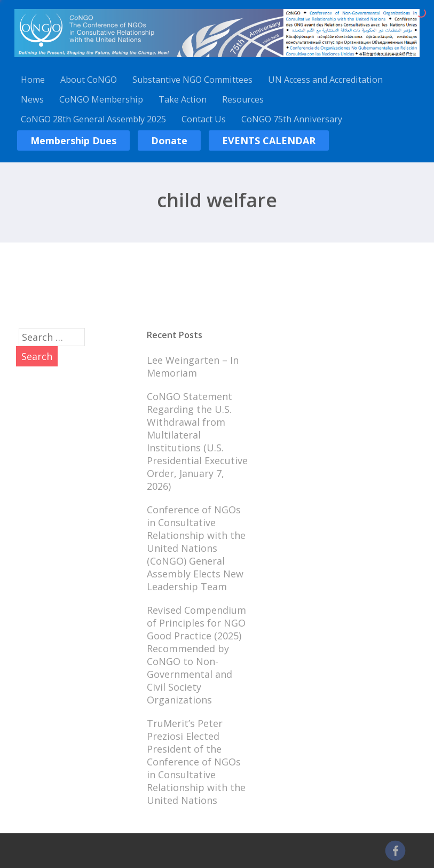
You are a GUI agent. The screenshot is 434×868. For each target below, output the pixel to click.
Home (33, 80)
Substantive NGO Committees (192, 80)
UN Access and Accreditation (325, 80)
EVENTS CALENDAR (269, 140)
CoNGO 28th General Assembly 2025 (93, 119)
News (32, 99)
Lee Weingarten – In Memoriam (193, 366)
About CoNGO (89, 80)
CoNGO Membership (101, 99)
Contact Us (204, 119)
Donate (169, 140)
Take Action (183, 99)
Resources (243, 99)
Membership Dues (73, 140)
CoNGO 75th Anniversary (292, 119)
